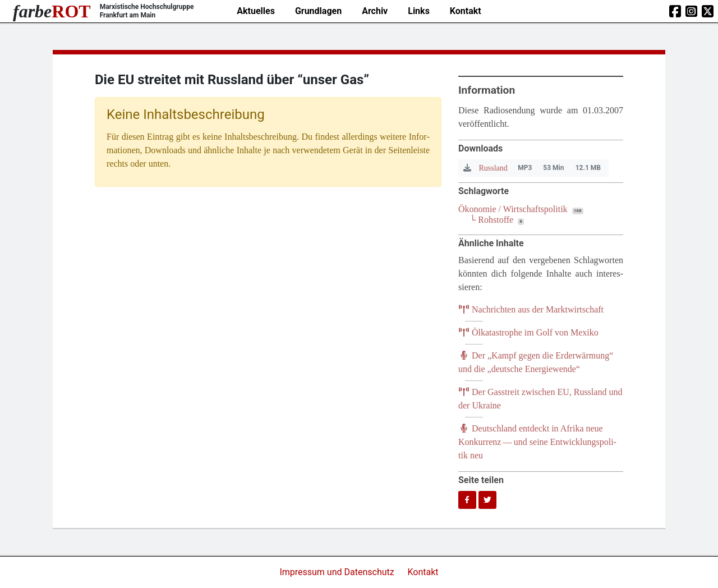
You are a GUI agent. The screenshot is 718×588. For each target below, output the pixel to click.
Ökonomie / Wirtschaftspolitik (513, 209)
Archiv (375, 11)
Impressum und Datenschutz (338, 572)
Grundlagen (318, 11)
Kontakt (466, 11)
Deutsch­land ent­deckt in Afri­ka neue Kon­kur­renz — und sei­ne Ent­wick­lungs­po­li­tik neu (537, 442)
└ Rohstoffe (491, 220)
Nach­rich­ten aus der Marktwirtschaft (531, 309)
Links (419, 11)
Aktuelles (256, 11)
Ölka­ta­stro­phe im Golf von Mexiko (528, 332)
